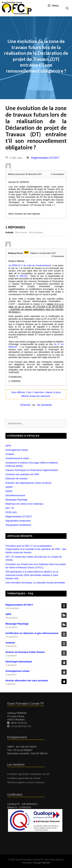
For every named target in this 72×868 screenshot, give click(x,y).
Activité (9, 233)
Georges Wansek (42, 863)
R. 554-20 (22, 276)
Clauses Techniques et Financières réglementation (32, 470)
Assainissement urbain (17, 458)
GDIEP (9, 487)
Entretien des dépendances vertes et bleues (28, 483)
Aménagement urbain (17, 450)
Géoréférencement (15, 495)
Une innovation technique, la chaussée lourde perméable (35, 583)
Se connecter (45, 405)
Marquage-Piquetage (16, 500)
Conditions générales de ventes (24, 778)
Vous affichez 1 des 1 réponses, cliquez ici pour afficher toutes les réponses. (36, 394)
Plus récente (21, 233)
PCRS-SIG (11, 512)
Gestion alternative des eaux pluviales (27, 680)
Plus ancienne (36, 233)
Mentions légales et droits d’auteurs (26, 782)
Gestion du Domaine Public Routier (25, 652)
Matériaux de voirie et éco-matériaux (24, 504)
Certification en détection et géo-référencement (32, 633)
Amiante (10, 454)
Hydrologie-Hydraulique (19, 662)
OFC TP (10, 508)
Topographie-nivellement (18, 525)
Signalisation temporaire (18, 521)
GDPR (9, 491)
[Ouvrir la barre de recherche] (67, 8)
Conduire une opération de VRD (22, 474)
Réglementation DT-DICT (45, 158)
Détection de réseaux (17, 478)
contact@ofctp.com (21, 726)
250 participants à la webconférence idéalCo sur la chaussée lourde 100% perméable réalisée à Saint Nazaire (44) (32, 575)
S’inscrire (25, 405)
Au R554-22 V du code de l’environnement (30, 265)
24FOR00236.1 (30, 804)
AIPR (8, 446)
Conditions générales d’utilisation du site (28, 774)
